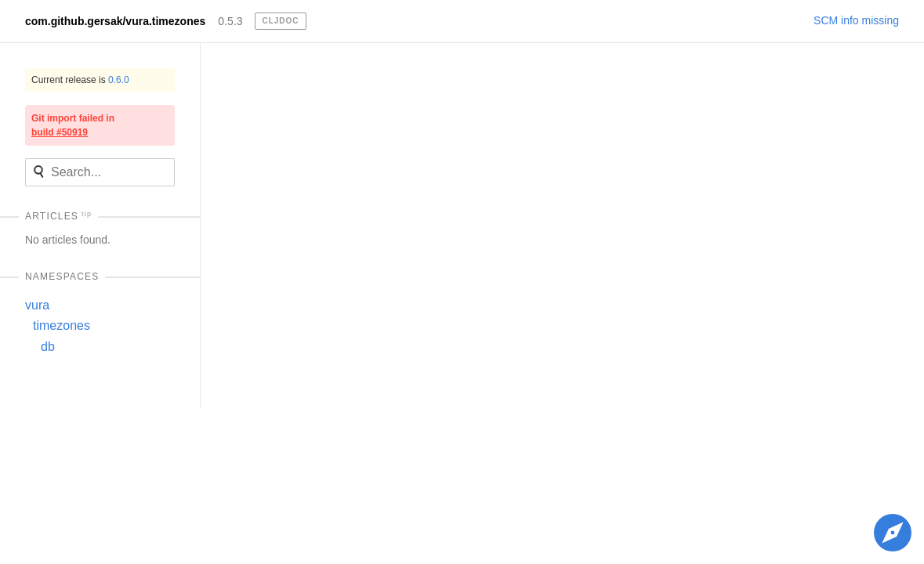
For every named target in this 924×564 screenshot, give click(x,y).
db (48, 347)
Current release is (80, 80)
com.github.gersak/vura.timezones (115, 21)
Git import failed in (73, 125)
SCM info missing (856, 20)
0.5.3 (230, 21)
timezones (62, 325)
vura (37, 305)
